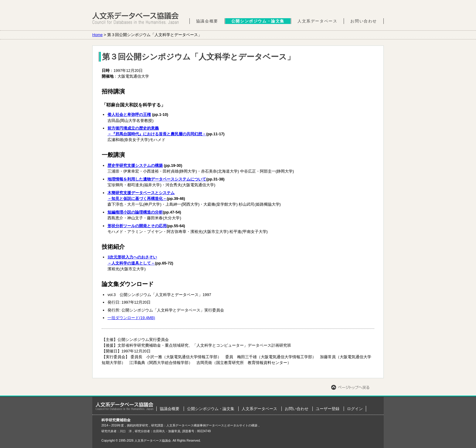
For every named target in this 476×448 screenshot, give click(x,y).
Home (97, 35)
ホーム (124, 406)
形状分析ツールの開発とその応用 (137, 226)
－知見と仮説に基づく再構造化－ (137, 199)
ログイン (355, 409)
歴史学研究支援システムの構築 (135, 165)
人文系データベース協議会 (136, 18)
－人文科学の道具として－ (131, 263)
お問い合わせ (364, 21)
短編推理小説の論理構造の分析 (135, 212)
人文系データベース (317, 21)
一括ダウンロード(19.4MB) (131, 318)
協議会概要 (207, 21)
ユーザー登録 (328, 409)
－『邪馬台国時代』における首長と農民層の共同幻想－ (157, 134)
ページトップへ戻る (350, 387)
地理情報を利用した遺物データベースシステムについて (157, 179)
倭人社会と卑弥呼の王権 (129, 115)
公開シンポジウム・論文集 (258, 21)
